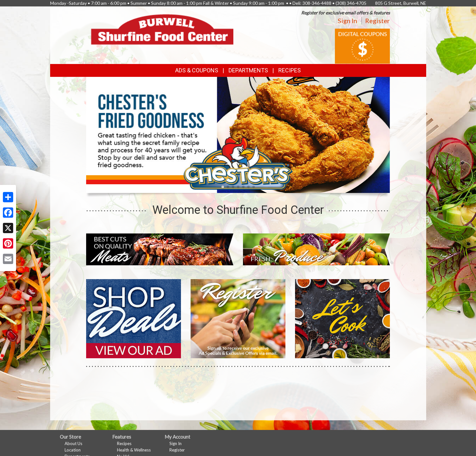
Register (377, 21)
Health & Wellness (134, 450)
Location (73, 450)
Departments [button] (248, 70)
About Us (73, 443)
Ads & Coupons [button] (197, 70)
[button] (223, 187)
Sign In (347, 21)
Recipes (290, 70)
